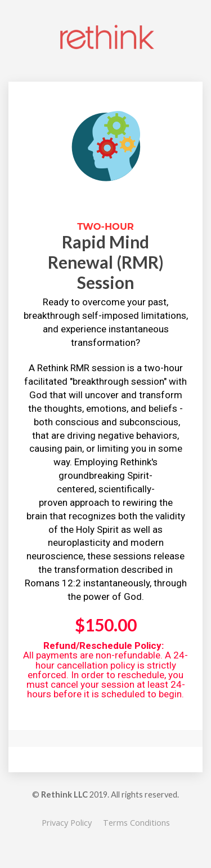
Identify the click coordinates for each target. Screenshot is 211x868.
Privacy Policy (67, 823)
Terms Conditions (136, 823)
